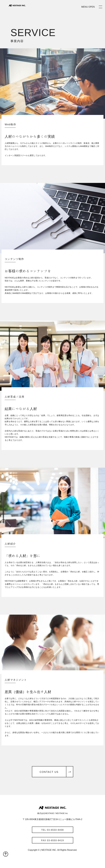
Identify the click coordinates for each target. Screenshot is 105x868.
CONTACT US (49, 772)
